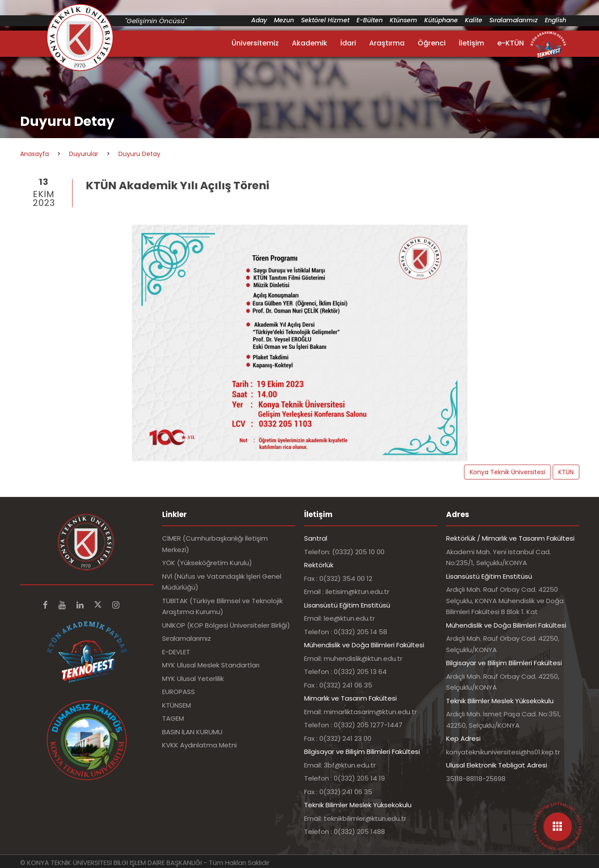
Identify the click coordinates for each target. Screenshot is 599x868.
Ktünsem (403, 20)
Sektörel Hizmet (325, 20)
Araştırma (387, 43)
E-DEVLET (176, 652)
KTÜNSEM (177, 705)
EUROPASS (178, 692)
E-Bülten (370, 20)
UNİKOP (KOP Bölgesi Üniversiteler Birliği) (226, 625)
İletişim (471, 43)
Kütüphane (441, 20)
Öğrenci (432, 43)
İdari (348, 43)
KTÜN (566, 472)
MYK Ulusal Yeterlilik (193, 679)
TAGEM (173, 718)
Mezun (284, 20)
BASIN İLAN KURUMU (192, 732)
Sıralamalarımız (514, 20)
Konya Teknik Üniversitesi (507, 472)
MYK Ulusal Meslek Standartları (211, 665)
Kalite (474, 20)
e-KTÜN (511, 43)
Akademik (310, 43)
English (556, 20)
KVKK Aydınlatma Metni (199, 745)
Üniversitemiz (255, 43)
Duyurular (84, 154)
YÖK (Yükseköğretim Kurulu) (207, 563)
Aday (259, 20)
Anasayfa (35, 154)
